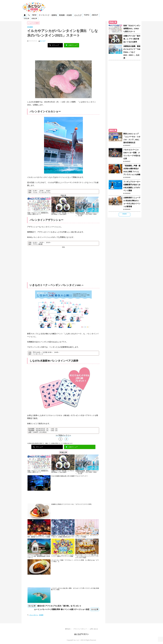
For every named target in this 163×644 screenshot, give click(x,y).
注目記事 (26, 18)
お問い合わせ (94, 629)
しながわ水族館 (33, 23)
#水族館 (30, 27)
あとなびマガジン (81, 634)
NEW (34, 15)
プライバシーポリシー (80, 629)
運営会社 (68, 629)
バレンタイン (34, 615)
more (125, 214)
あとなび (43, 41)
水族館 (41, 615)
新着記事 (34, 18)
